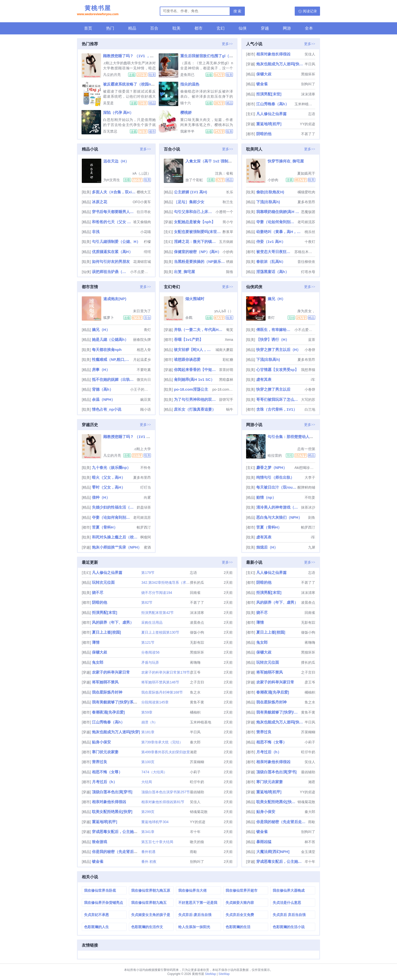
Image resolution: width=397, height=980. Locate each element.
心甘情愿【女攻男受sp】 (277, 370)
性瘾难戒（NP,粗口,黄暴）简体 (112, 359)
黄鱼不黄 (197, 702)
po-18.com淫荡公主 (191, 389)
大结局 (147, 782)
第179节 (148, 573)
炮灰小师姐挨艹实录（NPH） (117, 547)
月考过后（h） (104, 782)
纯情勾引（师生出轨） (275, 477)
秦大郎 (195, 742)
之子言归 (197, 682)
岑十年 (195, 832)
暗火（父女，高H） (108, 477)
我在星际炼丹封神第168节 (162, 692)
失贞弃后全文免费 (240, 915)
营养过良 (100, 762)
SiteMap (210, 974)
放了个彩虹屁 (194, 180)
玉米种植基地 (305, 104)
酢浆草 (228, 232)
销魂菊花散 (199, 812)
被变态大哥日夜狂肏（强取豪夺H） (275, 252)
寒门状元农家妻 (105, 752)
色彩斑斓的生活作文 (147, 927)
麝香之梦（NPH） (272, 467)
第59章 (147, 712)
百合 (154, 28)
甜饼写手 (226, 400)
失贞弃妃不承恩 (96, 915)
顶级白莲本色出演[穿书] (112, 792)
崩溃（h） (149, 722)
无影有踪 (197, 642)
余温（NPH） (104, 399)
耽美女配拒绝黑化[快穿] (112, 812)
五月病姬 (226, 242)
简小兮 (228, 222)
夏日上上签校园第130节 (160, 632)
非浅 (96, 232)
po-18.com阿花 (223, 389)
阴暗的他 (264, 134)
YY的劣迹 (307, 124)
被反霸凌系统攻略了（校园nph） (131, 84)
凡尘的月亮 (112, 75)
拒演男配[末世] (269, 94)
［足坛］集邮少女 (189, 202)
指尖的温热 (190, 84)
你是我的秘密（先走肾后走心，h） (122, 852)
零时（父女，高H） (108, 487)
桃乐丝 (310, 232)
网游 (287, 28)
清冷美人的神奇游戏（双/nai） (278, 507)
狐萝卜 (109, 318)
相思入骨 (144, 350)
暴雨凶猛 (264, 842)
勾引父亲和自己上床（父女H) (194, 212)
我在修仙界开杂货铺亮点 (104, 903)
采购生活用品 (152, 622)
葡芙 (230, 330)
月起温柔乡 (142, 360)
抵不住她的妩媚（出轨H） (114, 379)
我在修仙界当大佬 (192, 890)
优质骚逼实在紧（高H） (112, 252)
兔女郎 (98, 662)
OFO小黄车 (142, 202)
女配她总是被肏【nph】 (195, 222)
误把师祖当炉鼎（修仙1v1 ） (111, 272)
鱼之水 (195, 692)
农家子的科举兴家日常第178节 (165, 672)
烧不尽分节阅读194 (157, 593)
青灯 (147, 330)
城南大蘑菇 (224, 350)
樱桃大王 (144, 192)
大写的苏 (308, 400)
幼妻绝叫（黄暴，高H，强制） (280, 232)
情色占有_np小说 (107, 409)
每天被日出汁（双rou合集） (276, 487)
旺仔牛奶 (197, 782)
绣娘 (230, 262)
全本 (309, 28)
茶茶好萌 (226, 370)
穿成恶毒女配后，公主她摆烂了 (118, 832)
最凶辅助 (197, 792)
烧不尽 (98, 592)
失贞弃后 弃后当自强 (289, 915)
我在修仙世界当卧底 (100, 890)
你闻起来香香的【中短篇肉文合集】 (196, 370)
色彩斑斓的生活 (238, 927)
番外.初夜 (149, 862)
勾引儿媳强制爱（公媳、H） (116, 242)
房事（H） (101, 370)
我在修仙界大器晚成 (289, 890)
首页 (88, 28)
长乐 (230, 192)
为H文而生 (112, 180)
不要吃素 (144, 370)
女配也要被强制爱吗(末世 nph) (198, 232)
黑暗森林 (226, 380)
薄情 (96, 642)
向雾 (147, 497)
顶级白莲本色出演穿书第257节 (165, 792)
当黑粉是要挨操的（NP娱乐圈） (199, 262)
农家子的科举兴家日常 (111, 672)
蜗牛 (230, 409)
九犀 (312, 547)
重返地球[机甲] (269, 124)
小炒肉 (228, 252)
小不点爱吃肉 (141, 272)
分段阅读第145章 (155, 702)
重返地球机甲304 (155, 822)
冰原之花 (100, 202)
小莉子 (195, 772)
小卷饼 (310, 350)
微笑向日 (144, 380)
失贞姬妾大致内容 (240, 903)
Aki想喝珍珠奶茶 (305, 468)
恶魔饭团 (308, 212)
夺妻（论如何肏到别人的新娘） (276, 222)
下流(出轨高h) (268, 202)
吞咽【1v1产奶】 (188, 339)
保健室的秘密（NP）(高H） (198, 252)
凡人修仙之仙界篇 (271, 114)
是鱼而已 (187, 75)
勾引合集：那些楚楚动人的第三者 (296, 437)
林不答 (310, 842)
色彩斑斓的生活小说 (289, 927)
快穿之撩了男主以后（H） (279, 350)
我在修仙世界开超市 (242, 890)
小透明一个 (224, 212)
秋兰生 (228, 202)
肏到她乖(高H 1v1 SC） (194, 379)
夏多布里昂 (306, 202)
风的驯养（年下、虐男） (113, 622)
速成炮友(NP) (115, 299)
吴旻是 (108, 103)
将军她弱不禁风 (105, 682)
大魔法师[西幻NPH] (273, 852)
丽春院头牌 (142, 340)
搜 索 (237, 11)
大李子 (310, 477)
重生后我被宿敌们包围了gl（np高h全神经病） (220, 56)
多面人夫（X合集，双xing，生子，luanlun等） (114, 192)
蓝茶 (312, 340)
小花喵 (146, 232)
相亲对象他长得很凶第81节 (163, 802)
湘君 (193, 752)
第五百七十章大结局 (157, 842)
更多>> (227, 44)
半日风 (310, 64)
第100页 (148, 762)
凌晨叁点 (197, 622)
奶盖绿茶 (144, 507)
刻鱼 (312, 517)
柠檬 (147, 242)
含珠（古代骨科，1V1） (277, 409)
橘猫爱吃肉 (306, 192)
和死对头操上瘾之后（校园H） (116, 537)
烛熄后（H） (267, 547)
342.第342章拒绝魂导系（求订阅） (169, 582)
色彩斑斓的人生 (96, 927)
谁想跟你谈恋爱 (187, 359)
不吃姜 (310, 497)
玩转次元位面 (103, 582)
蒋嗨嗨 (195, 662)
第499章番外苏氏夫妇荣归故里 (165, 752)
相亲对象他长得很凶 (273, 54)
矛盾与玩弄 (150, 662)
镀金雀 (262, 84)
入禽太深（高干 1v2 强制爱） (210, 161)
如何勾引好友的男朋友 (111, 262)
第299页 (148, 812)
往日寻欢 (144, 212)
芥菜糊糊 (197, 762)
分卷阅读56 (150, 652)
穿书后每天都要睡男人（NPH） (114, 212)
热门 (110, 28)
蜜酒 (147, 547)
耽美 (176, 28)
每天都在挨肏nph (107, 350)
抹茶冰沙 (308, 507)
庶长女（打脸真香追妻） (195, 409)
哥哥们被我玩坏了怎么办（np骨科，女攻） (278, 399)
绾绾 (147, 252)
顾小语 (146, 409)
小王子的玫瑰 (141, 389)
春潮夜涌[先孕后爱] (108, 712)
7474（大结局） (154, 772)
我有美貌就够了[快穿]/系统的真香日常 (124, 702)
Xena (229, 340)
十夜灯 (310, 242)
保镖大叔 (264, 74)
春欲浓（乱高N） (271, 262)
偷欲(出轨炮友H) (270, 192)
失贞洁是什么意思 (287, 903)
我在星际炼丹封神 (107, 692)
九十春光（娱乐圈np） (111, 467)
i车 (313, 380)
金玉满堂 (308, 852)
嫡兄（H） (101, 330)
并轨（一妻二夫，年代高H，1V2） (199, 330)
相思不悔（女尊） (107, 772)
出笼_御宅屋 (184, 272)
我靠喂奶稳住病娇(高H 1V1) (278, 212)
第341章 (148, 832)
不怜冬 (146, 468)
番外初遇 (148, 852)
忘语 (312, 114)
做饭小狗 (197, 632)
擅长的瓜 (197, 582)
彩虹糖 (228, 360)
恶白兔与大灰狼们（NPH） (279, 517)
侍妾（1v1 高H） (271, 242)
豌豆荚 (146, 400)
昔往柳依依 (306, 262)
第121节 (148, 642)
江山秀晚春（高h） (273, 104)
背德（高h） (103, 389)
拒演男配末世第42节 (157, 613)
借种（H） (101, 497)
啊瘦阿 (146, 537)
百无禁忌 (110, 131)
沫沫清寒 (308, 94)
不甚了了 (308, 134)
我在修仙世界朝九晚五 (149, 903)
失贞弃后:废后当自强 (195, 915)
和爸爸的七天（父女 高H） (112, 222)
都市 (198, 28)
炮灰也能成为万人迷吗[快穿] (280, 64)
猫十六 (186, 103)
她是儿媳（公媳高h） (110, 339)
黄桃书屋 (98, 11)
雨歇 (193, 852)
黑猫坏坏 (308, 74)
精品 (132, 28)
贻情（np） (266, 497)
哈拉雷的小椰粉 (275, 455)
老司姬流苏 (306, 222)
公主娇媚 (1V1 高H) (191, 192)
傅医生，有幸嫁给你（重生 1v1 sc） (275, 330)
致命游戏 (100, 842)
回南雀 (195, 593)
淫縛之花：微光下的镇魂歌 (196, 242)
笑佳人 (310, 54)
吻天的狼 (197, 842)
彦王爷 (195, 672)
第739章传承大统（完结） (162, 742)
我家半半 (187, 131)
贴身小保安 (101, 742)
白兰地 (310, 409)
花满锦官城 (142, 262)
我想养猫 (308, 370)
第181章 (148, 732)
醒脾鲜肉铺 (306, 487)
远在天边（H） (116, 161)
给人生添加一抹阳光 (194, 927)
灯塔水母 (308, 272)
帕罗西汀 (144, 527)
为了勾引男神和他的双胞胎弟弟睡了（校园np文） (196, 399)
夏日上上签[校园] (106, 632)
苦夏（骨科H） (105, 527)
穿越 (265, 28)
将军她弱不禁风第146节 (160, 682)
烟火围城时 (195, 299)
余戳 (189, 318)
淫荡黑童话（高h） (273, 272)
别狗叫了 (308, 84)
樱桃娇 (186, 112)
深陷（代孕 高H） (118, 112)
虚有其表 (264, 379)
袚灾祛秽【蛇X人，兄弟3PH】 (194, 350)
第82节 (147, 602)
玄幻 (221, 28)
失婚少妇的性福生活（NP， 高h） (114, 507)
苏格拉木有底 (305, 252)
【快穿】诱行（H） (273, 339)
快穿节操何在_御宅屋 (286, 161)
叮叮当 (146, 487)
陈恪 (230, 272)
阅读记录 (310, 11)
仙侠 (243, 28)
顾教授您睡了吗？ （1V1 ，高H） (132, 56)
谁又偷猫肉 (142, 222)
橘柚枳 (195, 712)
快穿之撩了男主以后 (273, 389)
